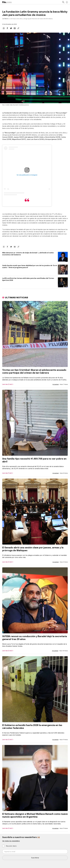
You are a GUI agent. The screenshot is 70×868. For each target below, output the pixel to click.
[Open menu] (67, 2)
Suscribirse (35, 858)
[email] (15, 28)
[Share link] (18, 28)
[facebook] (7, 28)
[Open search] (63, 2)
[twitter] (11, 28)
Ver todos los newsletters (11, 841)
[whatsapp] (4, 28)
